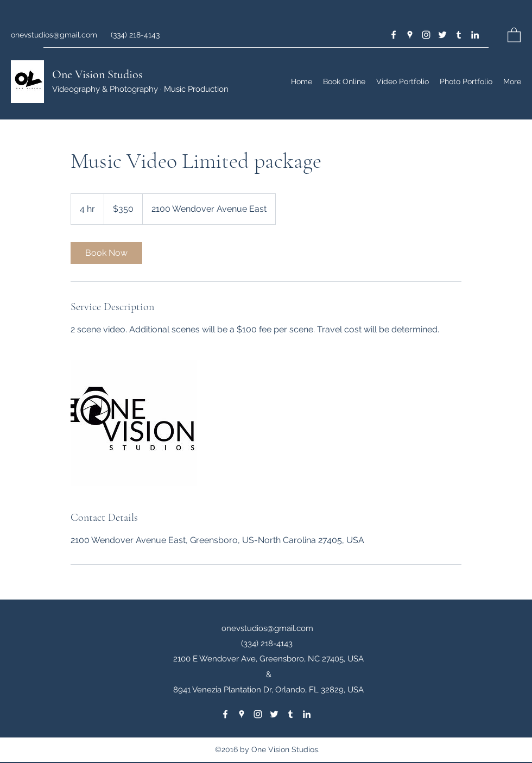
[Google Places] (410, 35)
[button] (514, 34)
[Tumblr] (459, 35)
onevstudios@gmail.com (54, 35)
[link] (106, 253)
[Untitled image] (134, 423)
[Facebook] (394, 35)
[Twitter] (442, 35)
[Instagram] (426, 35)
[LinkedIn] (475, 35)
